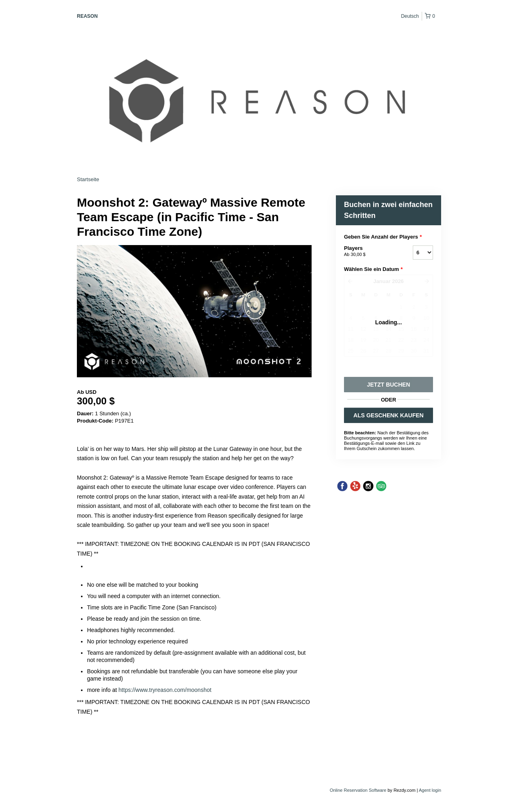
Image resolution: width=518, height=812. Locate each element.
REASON (87, 16)
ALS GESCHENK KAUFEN (388, 415)
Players (368, 252)
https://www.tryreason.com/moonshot (165, 690)
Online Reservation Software (358, 790)
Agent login (430, 790)
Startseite (88, 179)
